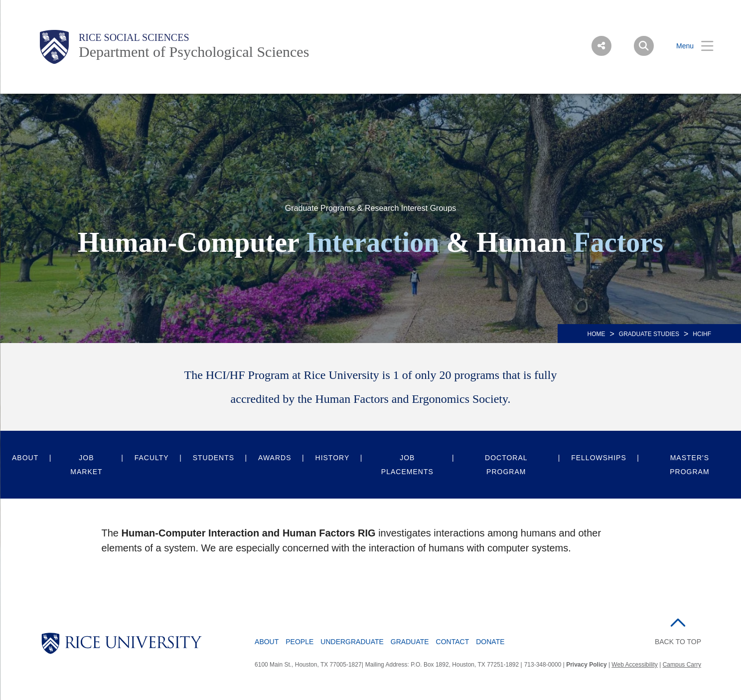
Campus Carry (682, 665)
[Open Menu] (689, 46)
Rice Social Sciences (134, 37)
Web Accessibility (634, 665)
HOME (596, 334)
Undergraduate (352, 642)
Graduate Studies (649, 334)
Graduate (410, 642)
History (333, 458)
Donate (490, 642)
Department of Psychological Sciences (194, 52)
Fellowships (599, 458)
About (25, 458)
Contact (453, 642)
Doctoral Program (506, 465)
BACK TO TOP (678, 642)
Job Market (86, 465)
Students (214, 458)
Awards (275, 458)
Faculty (152, 458)
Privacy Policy (586, 665)
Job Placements (407, 465)
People (299, 642)
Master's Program (689, 465)
